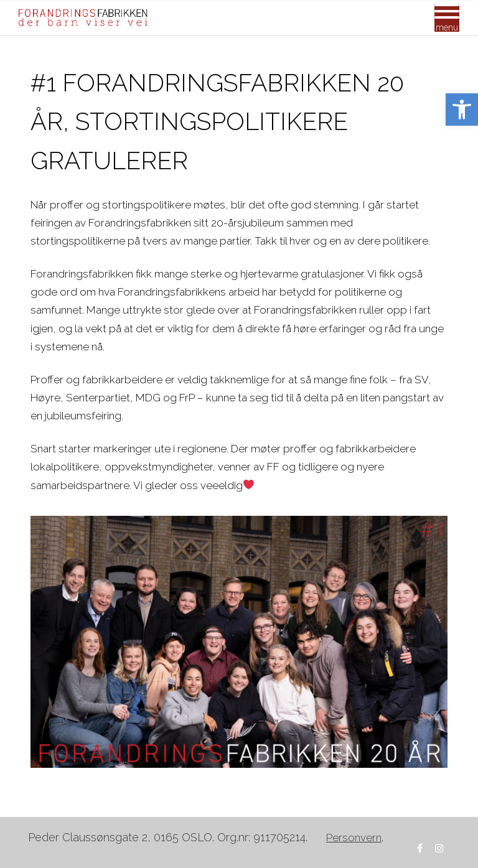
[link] (462, 110)
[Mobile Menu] (447, 18)
